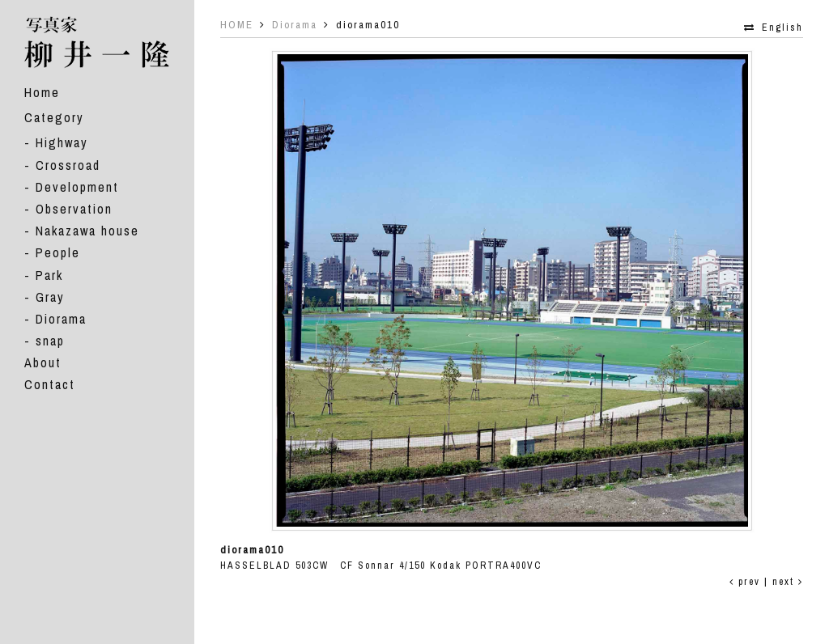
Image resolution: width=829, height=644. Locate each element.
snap (50, 341)
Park (49, 275)
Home (42, 92)
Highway (62, 142)
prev (745, 582)
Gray (50, 297)
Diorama (61, 319)
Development (77, 187)
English (782, 28)
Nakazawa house (87, 231)
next (788, 582)
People (58, 252)
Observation (74, 209)
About (43, 362)
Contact (50, 384)
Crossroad (68, 165)
